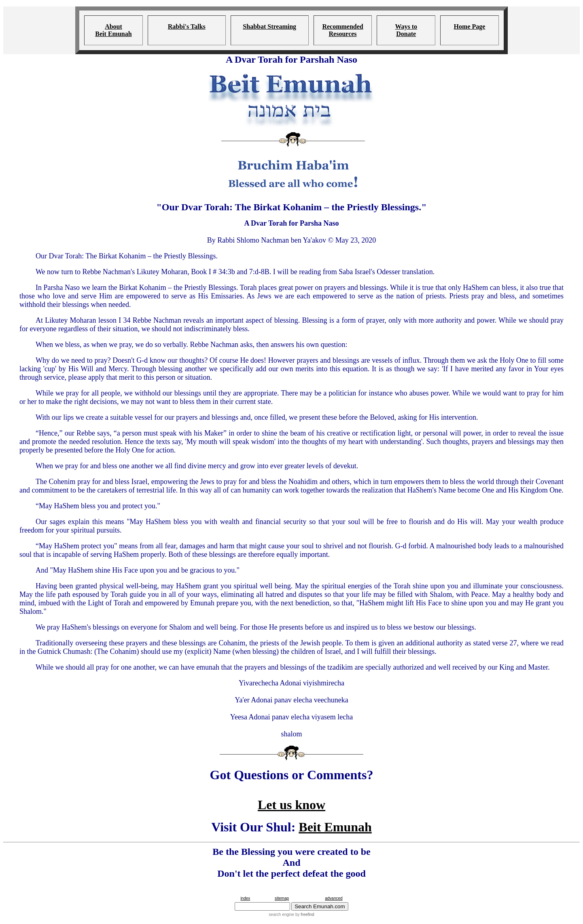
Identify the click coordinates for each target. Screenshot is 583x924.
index (245, 898)
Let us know (291, 805)
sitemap (282, 898)
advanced (334, 898)
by (304, 914)
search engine (281, 914)
